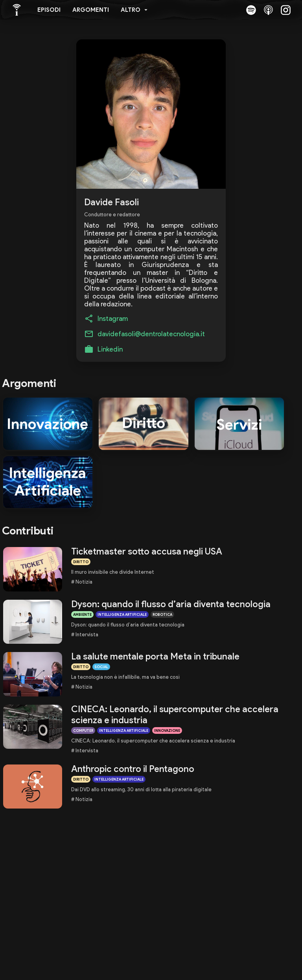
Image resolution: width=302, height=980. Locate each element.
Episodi (49, 10)
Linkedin (110, 349)
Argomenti (91, 10)
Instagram (113, 319)
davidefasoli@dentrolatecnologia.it (151, 334)
